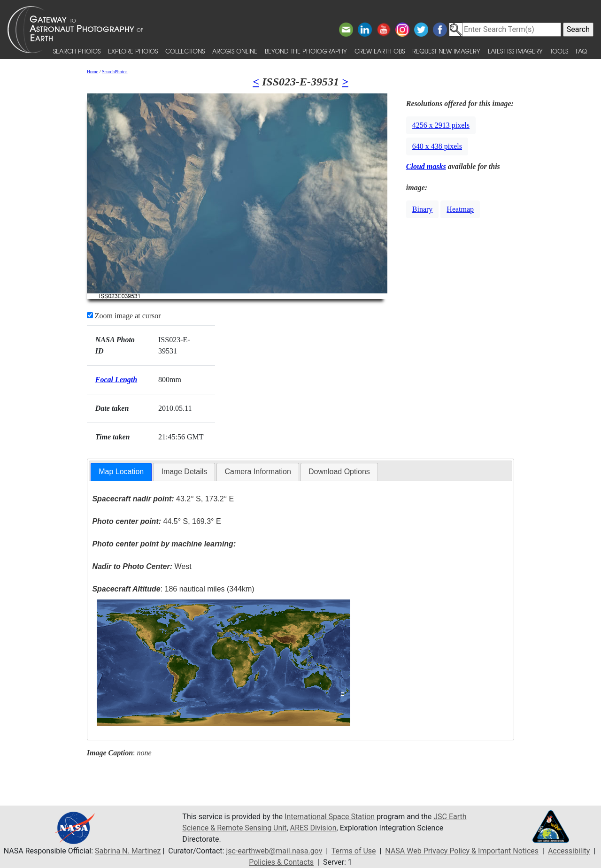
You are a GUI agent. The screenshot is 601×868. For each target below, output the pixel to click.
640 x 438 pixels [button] (437, 146)
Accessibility (569, 851)
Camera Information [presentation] (258, 472)
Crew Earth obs (380, 51)
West (142, 566)
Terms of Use (354, 851)
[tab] (121, 472)
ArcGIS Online (235, 51)
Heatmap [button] (460, 209)
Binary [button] (423, 209)
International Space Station (330, 817)
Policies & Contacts (281, 862)
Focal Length (116, 380)
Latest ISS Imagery (515, 51)
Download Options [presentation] (339, 472)
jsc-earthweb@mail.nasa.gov (274, 851)
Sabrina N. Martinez (128, 851)
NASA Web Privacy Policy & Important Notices (462, 851)
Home (92, 72)
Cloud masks (426, 166)
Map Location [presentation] (121, 472)
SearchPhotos (115, 72)
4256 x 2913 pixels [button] (441, 125)
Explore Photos (133, 51)
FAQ (581, 51)
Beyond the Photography (306, 51)
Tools (559, 51)
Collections (185, 51)
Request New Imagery (446, 51)
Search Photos (77, 51)
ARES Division (313, 828)
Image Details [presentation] (184, 472)
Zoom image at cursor (124, 316)
